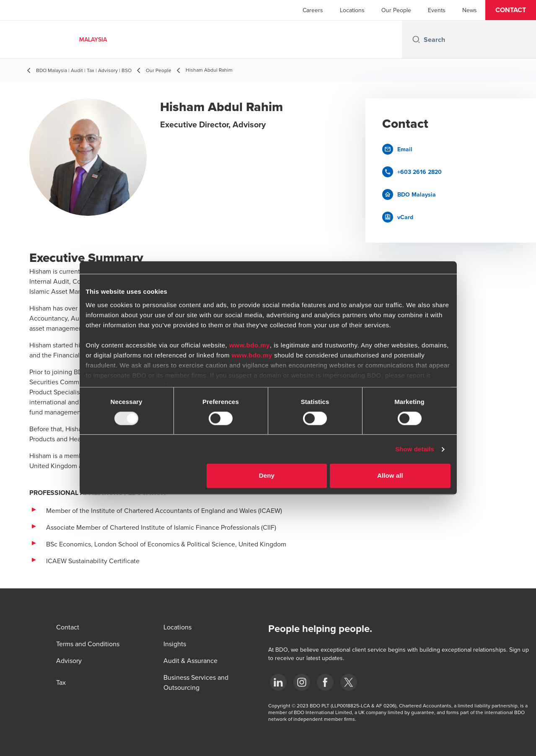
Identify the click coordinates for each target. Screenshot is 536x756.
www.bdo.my (250, 345)
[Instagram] (302, 682)
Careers (313, 10)
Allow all (390, 476)
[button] (511, 10)
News (470, 10)
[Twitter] (349, 682)
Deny (267, 476)
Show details (415, 449)
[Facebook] (325, 682)
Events (437, 10)
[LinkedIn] (278, 682)
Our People (396, 10)
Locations (352, 10)
